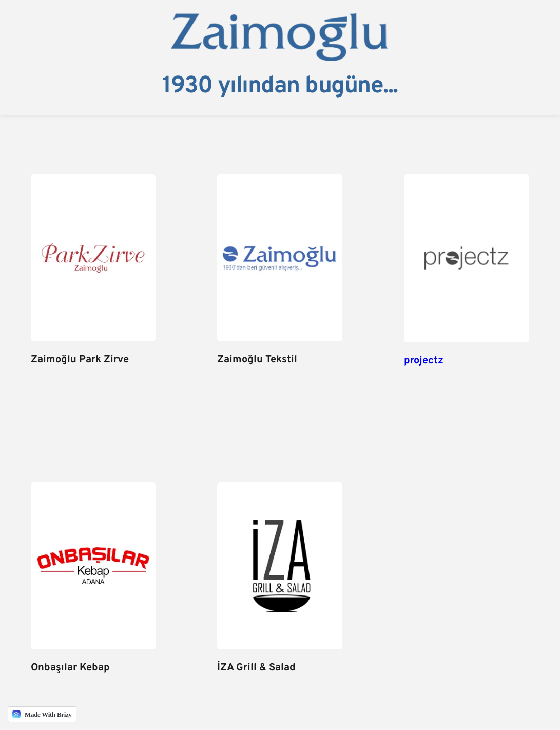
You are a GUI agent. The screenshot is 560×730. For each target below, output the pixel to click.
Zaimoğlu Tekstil (257, 360)
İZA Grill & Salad (256, 668)
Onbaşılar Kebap (70, 668)
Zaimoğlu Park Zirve (80, 360)
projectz (424, 361)
